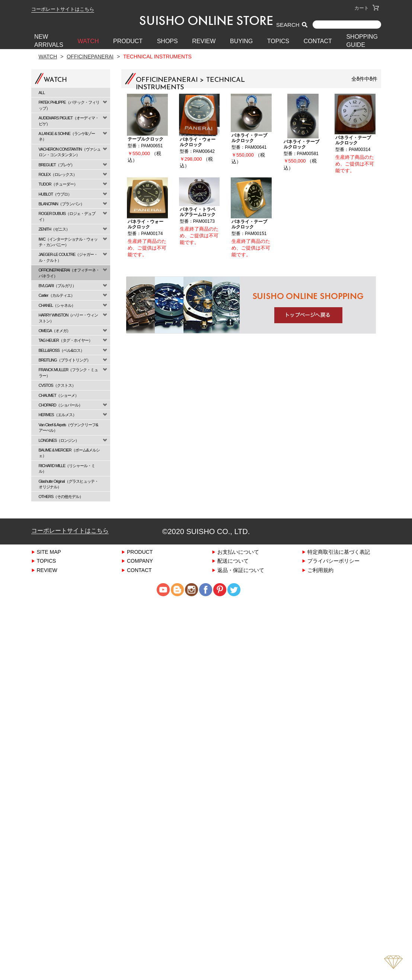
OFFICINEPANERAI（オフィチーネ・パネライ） (69, 273)
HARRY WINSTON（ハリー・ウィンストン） (68, 318)
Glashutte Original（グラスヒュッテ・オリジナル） (68, 484)
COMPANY (140, 561)
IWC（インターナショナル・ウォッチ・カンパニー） (68, 242)
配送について (233, 561)
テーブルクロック (146, 139)
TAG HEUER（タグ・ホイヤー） (66, 340)
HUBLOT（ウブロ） (55, 194)
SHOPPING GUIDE (362, 41)
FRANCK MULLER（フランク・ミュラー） (68, 372)
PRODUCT (128, 41)
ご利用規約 (320, 570)
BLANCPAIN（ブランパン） (62, 204)
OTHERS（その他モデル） (61, 496)
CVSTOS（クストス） (57, 385)
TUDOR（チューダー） (58, 184)
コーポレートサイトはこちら (63, 9)
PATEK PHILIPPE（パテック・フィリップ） (69, 105)
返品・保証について (241, 570)
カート (367, 8)
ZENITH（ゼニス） (54, 229)
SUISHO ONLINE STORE (206, 20)
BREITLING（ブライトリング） (65, 360)
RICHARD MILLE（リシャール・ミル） (67, 468)
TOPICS (278, 41)
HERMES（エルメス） (58, 415)
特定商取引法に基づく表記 (339, 552)
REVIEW (204, 41)
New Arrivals (49, 41)
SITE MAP (49, 552)
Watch (48, 56)
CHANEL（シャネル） (57, 305)
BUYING (241, 41)
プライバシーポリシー (333, 561)
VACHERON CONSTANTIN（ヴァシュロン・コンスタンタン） (70, 152)
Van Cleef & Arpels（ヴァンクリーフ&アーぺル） (68, 427)
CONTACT (318, 41)
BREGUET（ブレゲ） (57, 165)
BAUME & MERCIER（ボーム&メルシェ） (69, 453)
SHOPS (167, 41)
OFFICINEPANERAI (90, 56)
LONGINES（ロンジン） (59, 440)
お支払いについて (238, 552)
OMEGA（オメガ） (55, 330)
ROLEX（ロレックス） (58, 174)
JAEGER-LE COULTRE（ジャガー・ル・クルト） (68, 257)
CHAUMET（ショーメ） (59, 395)
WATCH (88, 41)
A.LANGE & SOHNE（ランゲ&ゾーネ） (67, 136)
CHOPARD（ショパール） (60, 405)
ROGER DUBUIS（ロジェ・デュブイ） (67, 216)
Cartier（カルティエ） (57, 295)
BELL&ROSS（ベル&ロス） (62, 350)
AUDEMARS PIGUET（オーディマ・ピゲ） (69, 121)
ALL (42, 92)
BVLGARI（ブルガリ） (58, 285)
